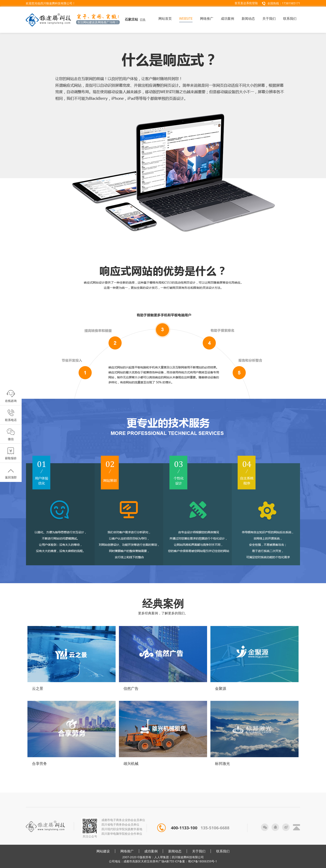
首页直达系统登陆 (246, 3)
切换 (143, 19)
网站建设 (103, 851)
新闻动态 (175, 851)
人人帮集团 (162, 857)
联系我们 (223, 851)
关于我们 (199, 851)
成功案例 (151, 851)
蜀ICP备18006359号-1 (203, 861)
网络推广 (127, 851)
